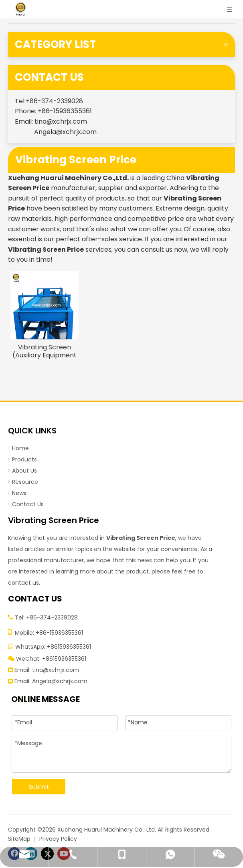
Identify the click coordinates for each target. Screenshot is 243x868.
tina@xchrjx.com (61, 121)
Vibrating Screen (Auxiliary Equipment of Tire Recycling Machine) (45, 351)
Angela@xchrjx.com (65, 132)
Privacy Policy (58, 839)
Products (24, 459)
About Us (24, 471)
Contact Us (28, 504)
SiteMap (19, 839)
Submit (39, 787)
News (19, 493)
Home (20, 448)
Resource (25, 482)
